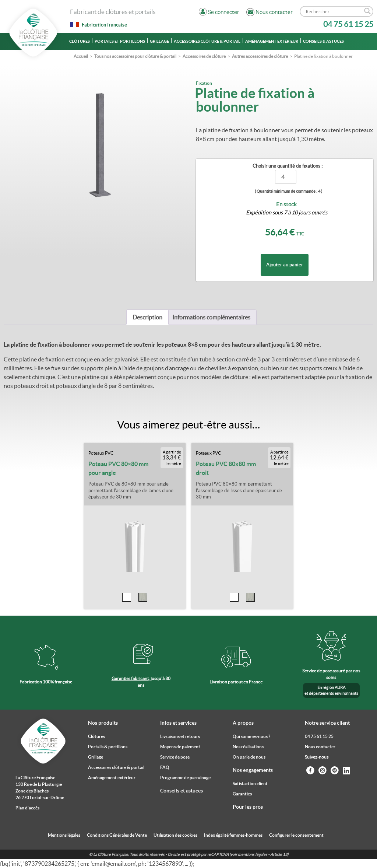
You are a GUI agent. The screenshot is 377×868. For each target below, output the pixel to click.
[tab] (147, 317)
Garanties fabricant (130, 678)
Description (147, 317)
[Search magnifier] (367, 11)
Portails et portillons (120, 41)
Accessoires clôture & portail (207, 41)
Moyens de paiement (180, 747)
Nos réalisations (248, 747)
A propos (243, 723)
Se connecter (224, 12)
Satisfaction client (250, 783)
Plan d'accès (27, 808)
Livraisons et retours (180, 736)
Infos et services (178, 723)
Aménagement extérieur (272, 41)
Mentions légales (64, 835)
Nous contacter (320, 747)
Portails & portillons (108, 747)
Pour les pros (248, 807)
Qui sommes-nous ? (251, 736)
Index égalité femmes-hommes (233, 835)
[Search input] (333, 11)
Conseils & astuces (323, 41)
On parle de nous (249, 757)
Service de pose (175, 757)
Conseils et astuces (182, 791)
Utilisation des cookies (175, 835)
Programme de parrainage (185, 778)
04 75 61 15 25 (348, 24)
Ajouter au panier (285, 265)
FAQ (165, 767)
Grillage (159, 41)
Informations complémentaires (211, 317)
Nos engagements (253, 770)
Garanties (242, 794)
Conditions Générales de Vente (117, 835)
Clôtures (80, 41)
